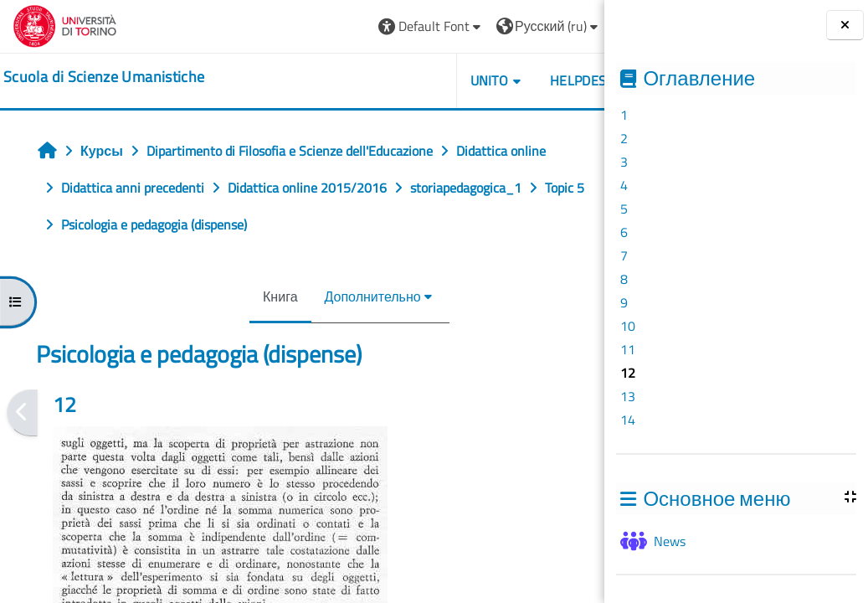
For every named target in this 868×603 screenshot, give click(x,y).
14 (628, 420)
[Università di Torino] (65, 24)
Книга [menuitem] (241, 296)
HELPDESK (504, 80)
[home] (104, 77)
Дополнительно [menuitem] (334, 296)
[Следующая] (599, 412)
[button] (354, 26)
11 (628, 349)
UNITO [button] (412, 80)
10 (628, 326)
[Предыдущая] (22, 412)
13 (628, 396)
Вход (563, 26)
